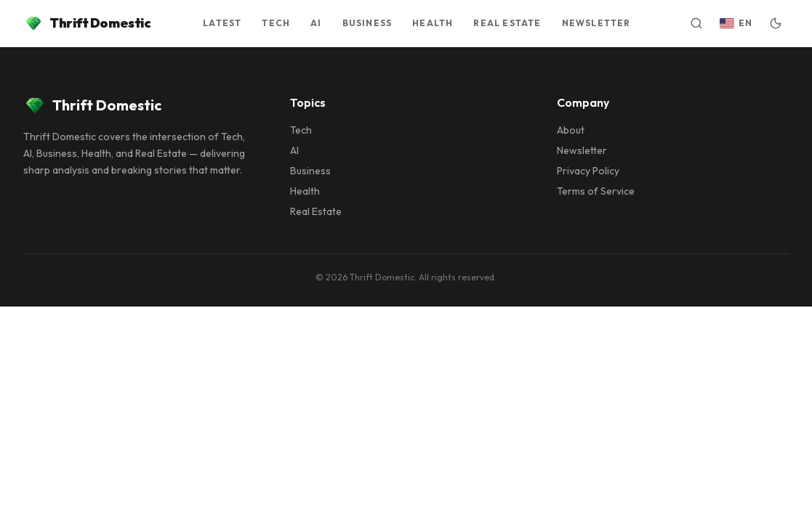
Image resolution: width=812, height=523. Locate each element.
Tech (301, 130)
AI (294, 150)
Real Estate (316, 211)
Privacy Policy (588, 171)
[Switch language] (736, 23)
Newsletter (582, 150)
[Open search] (696, 23)
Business (310, 171)
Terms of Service (596, 191)
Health (305, 191)
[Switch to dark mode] (776, 23)
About (571, 130)
